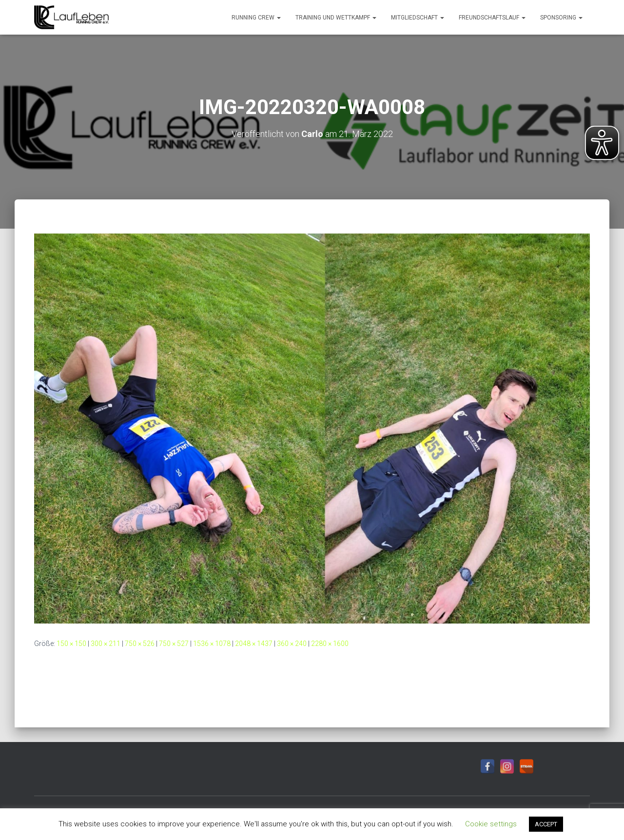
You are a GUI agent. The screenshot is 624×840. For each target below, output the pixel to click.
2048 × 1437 (254, 644)
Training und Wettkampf (336, 18)
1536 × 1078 (212, 644)
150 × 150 (71, 644)
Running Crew (256, 18)
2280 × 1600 (330, 644)
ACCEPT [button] (546, 824)
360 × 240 (292, 644)
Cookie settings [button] (491, 824)
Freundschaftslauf (492, 18)
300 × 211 (106, 644)
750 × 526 (140, 644)
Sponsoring (561, 18)
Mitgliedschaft (418, 18)
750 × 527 (174, 644)
